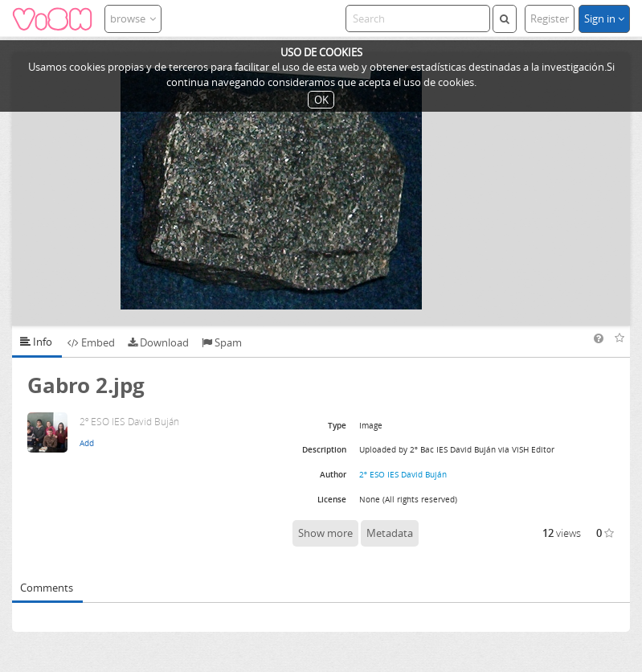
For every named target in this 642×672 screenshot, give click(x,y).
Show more (325, 533)
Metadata (390, 533)
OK (321, 100)
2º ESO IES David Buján (403, 474)
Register (550, 18)
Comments (47, 588)
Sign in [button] (604, 18)
